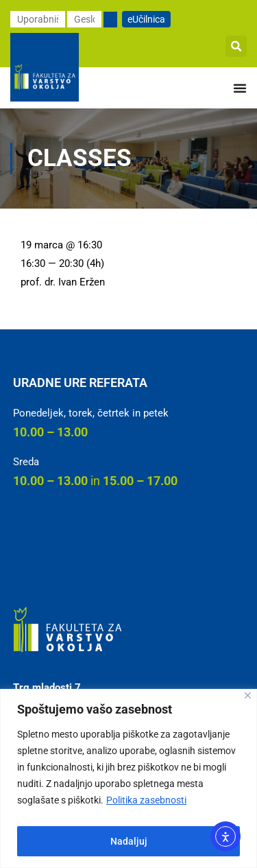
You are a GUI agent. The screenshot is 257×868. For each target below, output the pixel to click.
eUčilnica (146, 19)
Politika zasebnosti (146, 800)
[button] (236, 46)
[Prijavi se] (110, 20)
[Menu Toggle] (240, 88)
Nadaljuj (129, 841)
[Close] (248, 695)
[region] (128, 778)
